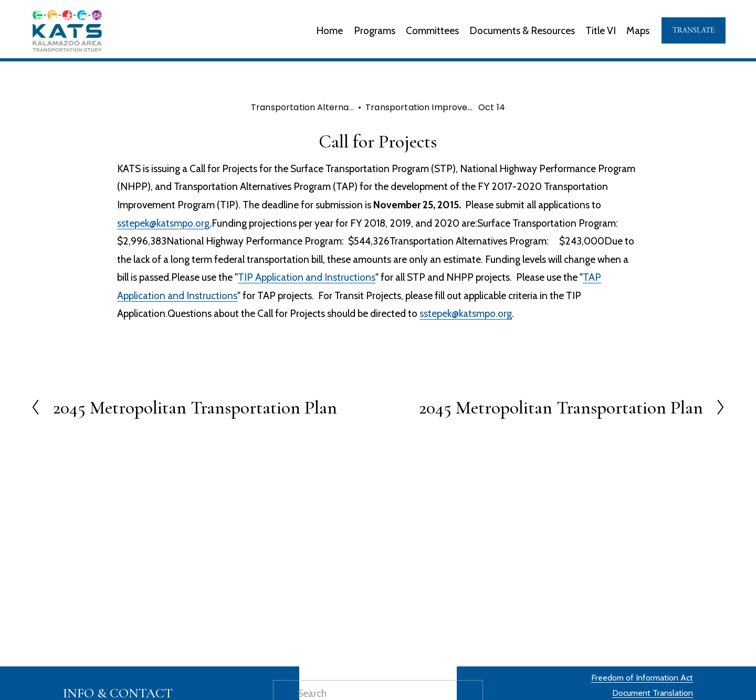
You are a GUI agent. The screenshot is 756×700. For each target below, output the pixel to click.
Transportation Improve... (419, 107)
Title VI (601, 30)
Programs (375, 30)
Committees (432, 30)
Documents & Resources (522, 30)
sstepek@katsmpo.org (163, 223)
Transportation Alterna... (302, 107)
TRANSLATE (694, 30)
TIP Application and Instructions (307, 277)
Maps (638, 30)
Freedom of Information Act (642, 678)
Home (329, 30)
